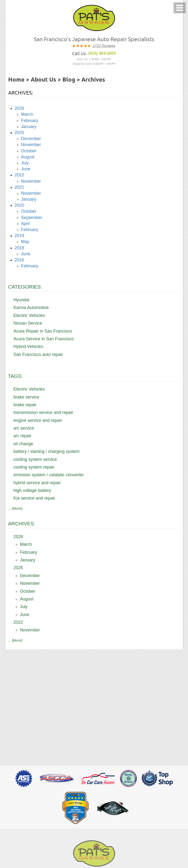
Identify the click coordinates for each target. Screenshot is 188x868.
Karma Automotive (31, 308)
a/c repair (22, 436)
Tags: (15, 376)
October (29, 151)
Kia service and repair (34, 498)
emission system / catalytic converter (49, 475)
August (28, 157)
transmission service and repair (43, 412)
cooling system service (35, 459)
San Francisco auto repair (38, 354)
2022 (19, 175)
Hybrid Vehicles (28, 347)
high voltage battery (32, 490)
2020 (19, 205)
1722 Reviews (103, 46)
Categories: (25, 287)
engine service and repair (38, 420)
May (25, 242)
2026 (19, 108)
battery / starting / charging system (46, 451)
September (32, 218)
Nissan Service (28, 323)
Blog (69, 80)
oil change (23, 444)
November (31, 145)
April (25, 224)
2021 (19, 187)
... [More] (15, 508)
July (25, 163)
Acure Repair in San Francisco (43, 331)
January (29, 127)
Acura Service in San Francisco (44, 339)
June (26, 169)
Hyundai (21, 300)
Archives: (22, 524)
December (31, 139)
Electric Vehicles (29, 315)
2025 (19, 133)
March (27, 114)
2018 (19, 248)
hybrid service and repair (37, 483)
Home (16, 80)
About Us (43, 80)
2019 (19, 236)
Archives (93, 80)
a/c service (24, 428)
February (30, 121)
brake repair (25, 405)
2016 (19, 260)
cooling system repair (34, 467)
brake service (26, 397)
